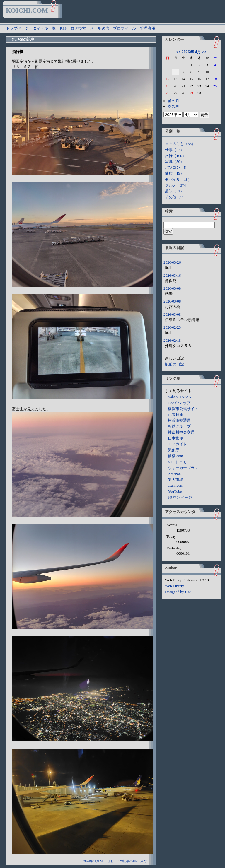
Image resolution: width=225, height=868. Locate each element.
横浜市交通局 (179, 420)
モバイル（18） (178, 179)
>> (204, 52)
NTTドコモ (177, 462)
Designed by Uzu (178, 592)
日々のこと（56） (180, 144)
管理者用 (148, 28)
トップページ (17, 28)
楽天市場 (175, 480)
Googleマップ (179, 403)
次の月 (174, 106)
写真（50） (174, 162)
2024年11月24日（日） (100, 861)
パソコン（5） (177, 167)
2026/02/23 (172, 327)
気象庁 (174, 450)
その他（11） (176, 197)
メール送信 (99, 28)
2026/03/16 (172, 275)
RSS (63, 28)
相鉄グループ (179, 426)
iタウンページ (180, 497)
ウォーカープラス (183, 468)
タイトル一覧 (44, 28)
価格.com (175, 456)
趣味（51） (174, 191)
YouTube (175, 491)
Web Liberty (174, 586)
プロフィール (125, 28)
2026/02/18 (172, 340)
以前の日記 (174, 364)
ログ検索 (78, 28)
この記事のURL (128, 861)
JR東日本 (176, 415)
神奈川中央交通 (181, 432)
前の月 (174, 101)
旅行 (144, 861)
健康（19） (174, 173)
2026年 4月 (191, 52)
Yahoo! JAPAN (180, 397)
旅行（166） (175, 156)
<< (178, 52)
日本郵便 (175, 438)
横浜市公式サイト (183, 409)
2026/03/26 (172, 262)
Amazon (174, 474)
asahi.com (175, 485)
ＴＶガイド (177, 444)
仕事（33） (174, 150)
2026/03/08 (172, 288)
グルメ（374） (177, 185)
